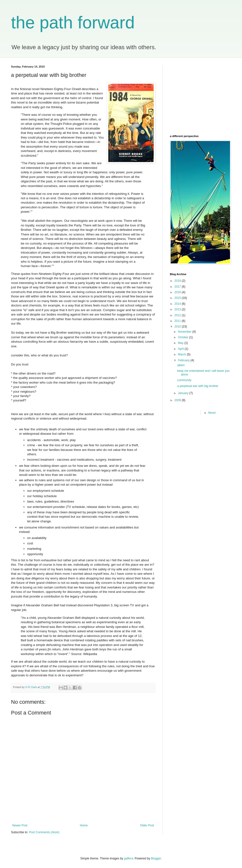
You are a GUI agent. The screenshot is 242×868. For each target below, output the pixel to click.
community (184, 380)
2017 (178, 287)
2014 (178, 304)
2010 (178, 327)
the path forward (73, 23)
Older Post (147, 825)
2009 (178, 400)
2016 (178, 292)
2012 (178, 315)
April (181, 349)
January (184, 393)
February (184, 360)
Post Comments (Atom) (44, 832)
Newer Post (20, 825)
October (184, 337)
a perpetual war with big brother (198, 386)
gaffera (128, 858)
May (181, 343)
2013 (178, 309)
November (185, 332)
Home (84, 825)
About (212, 413)
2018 (178, 281)
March (182, 354)
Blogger (156, 858)
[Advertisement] (200, 96)
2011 (178, 321)
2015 (178, 298)
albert (181, 365)
